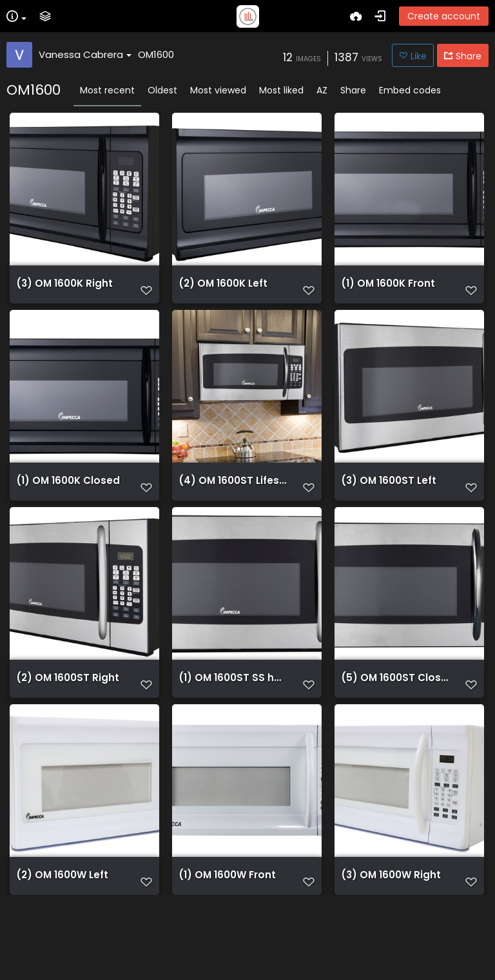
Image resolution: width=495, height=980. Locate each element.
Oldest (162, 90)
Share (353, 90)
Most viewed (218, 90)
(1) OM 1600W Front (227, 936)
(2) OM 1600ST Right (68, 720)
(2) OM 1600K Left (223, 290)
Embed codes (410, 90)
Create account (444, 16)
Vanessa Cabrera (85, 54)
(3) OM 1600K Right (64, 290)
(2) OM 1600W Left (62, 936)
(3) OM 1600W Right (391, 936)
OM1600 (156, 54)
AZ (322, 90)
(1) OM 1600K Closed (68, 505)
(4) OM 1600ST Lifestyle (233, 505)
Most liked (281, 90)
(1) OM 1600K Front (388, 290)
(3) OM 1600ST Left (389, 505)
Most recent (107, 90)
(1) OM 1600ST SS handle (233, 720)
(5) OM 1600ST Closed (396, 720)
